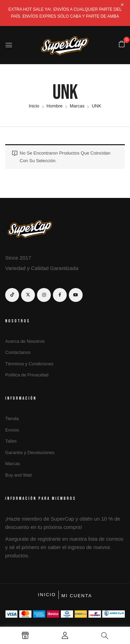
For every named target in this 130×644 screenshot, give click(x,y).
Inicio (34, 106)
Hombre (55, 106)
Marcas (77, 106)
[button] (122, 45)
